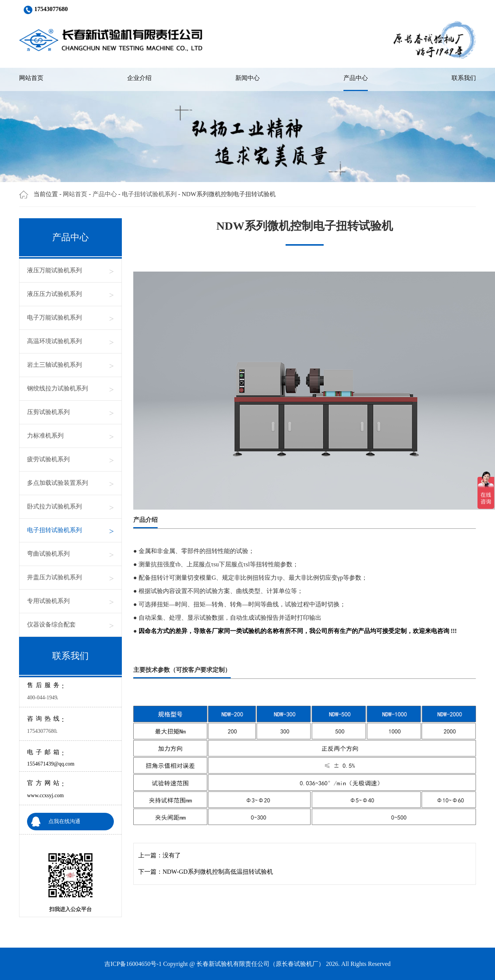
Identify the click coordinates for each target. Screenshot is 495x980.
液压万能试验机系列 (70, 271)
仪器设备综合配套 (70, 625)
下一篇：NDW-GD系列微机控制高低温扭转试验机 (206, 872)
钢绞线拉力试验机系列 (70, 389)
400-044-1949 (42, 698)
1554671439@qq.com (51, 764)
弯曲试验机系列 (70, 554)
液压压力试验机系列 (70, 294)
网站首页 (31, 78)
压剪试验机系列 (70, 412)
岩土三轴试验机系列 (70, 365)
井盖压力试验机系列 (70, 578)
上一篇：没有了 (160, 855)
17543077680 (42, 731)
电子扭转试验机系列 (149, 194)
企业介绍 (139, 78)
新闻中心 (247, 78)
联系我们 (464, 78)
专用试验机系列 (70, 601)
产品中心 (356, 78)
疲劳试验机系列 (70, 460)
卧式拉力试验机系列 (70, 507)
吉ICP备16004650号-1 (133, 964)
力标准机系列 (70, 436)
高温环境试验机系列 (70, 341)
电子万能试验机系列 (70, 318)
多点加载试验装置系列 (70, 483)
